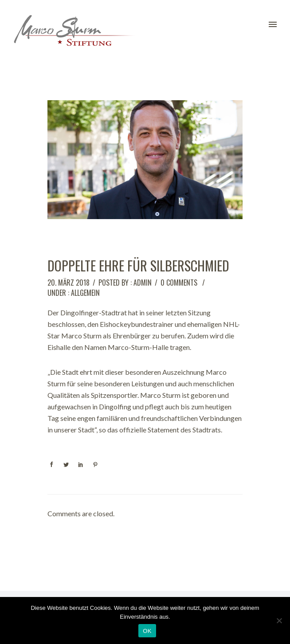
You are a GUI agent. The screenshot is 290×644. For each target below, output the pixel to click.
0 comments (179, 283)
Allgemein (85, 293)
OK (147, 631)
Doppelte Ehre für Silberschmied (138, 266)
